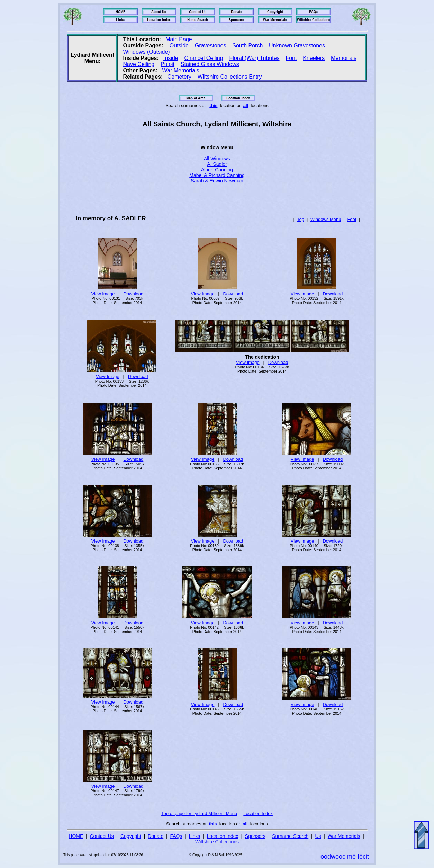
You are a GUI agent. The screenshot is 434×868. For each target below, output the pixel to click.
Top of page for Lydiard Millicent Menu (199, 813)
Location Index (258, 813)
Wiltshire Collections (217, 842)
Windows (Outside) (147, 52)
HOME (76, 836)
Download (133, 294)
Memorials (344, 58)
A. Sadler (217, 164)
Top (301, 219)
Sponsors (255, 836)
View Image (103, 294)
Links (195, 836)
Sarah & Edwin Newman (217, 181)
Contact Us (102, 836)
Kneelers (314, 58)
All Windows (217, 159)
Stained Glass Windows (210, 64)
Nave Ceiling (139, 64)
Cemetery (179, 77)
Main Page (179, 39)
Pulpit (168, 64)
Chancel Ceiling (204, 58)
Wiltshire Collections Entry (230, 77)
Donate (156, 836)
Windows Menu (326, 219)
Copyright (131, 836)
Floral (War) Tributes (254, 58)
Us (318, 836)
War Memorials (180, 70)
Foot (352, 219)
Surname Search (290, 836)
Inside (171, 58)
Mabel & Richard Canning (217, 175)
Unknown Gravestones (297, 46)
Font (291, 58)
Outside (179, 46)
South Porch (247, 46)
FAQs (176, 836)
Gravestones (211, 46)
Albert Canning (217, 170)
